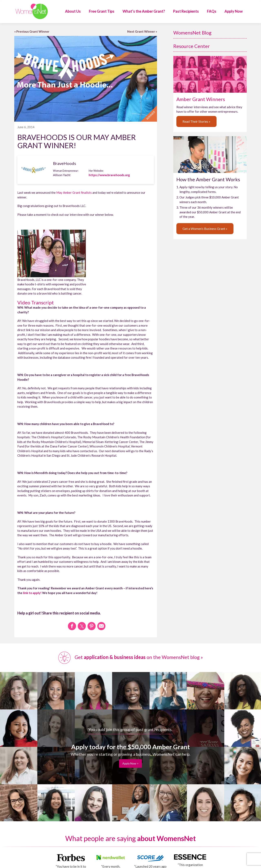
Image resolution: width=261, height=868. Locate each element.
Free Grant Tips (102, 11)
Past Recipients (186, 11)
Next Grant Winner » (142, 31)
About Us (73, 11)
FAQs (212, 11)
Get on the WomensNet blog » (131, 657)
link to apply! (32, 593)
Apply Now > (130, 763)
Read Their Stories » (196, 121)
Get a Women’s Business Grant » (205, 229)
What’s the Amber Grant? (144, 11)
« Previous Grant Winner (32, 31)
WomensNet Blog (192, 33)
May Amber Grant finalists (74, 193)
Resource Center (192, 46)
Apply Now (234, 11)
